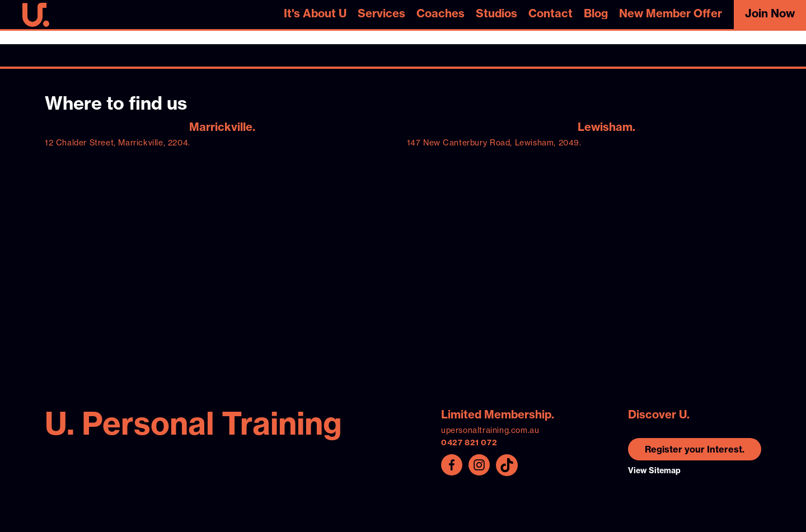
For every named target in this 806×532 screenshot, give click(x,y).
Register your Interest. (695, 449)
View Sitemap (654, 470)
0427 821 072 (469, 442)
